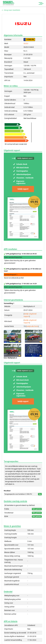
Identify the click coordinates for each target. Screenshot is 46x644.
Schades (9, 3)
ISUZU (26, 43)
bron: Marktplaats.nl (10, 358)
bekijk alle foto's (32, 326)
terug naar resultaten (11, 10)
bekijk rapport (23, 189)
